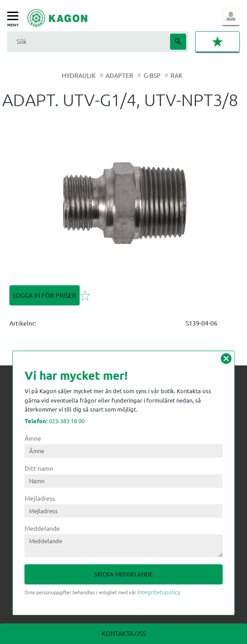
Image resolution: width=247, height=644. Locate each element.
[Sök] (178, 42)
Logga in (231, 16)
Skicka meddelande (123, 574)
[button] (15, 16)
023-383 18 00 (55, 421)
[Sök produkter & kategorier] (87, 41)
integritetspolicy (159, 592)
